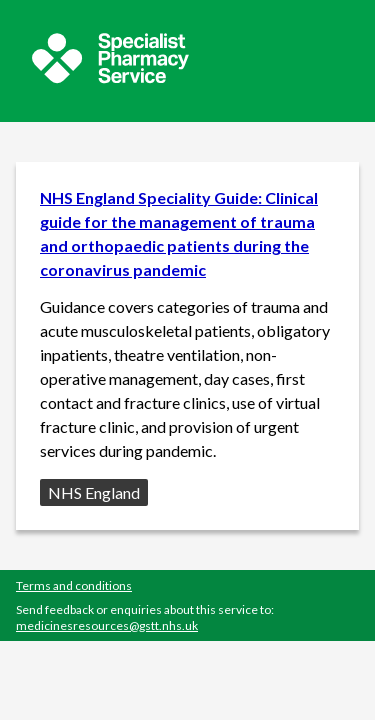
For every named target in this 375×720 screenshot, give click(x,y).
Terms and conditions (74, 585)
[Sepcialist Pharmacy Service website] (110, 77)
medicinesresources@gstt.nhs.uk (107, 625)
